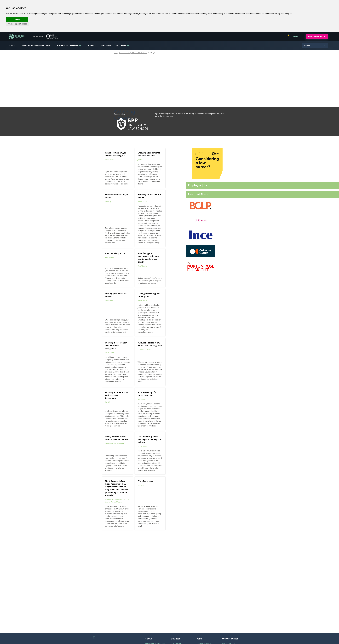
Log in (294, 37)
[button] (17, 19)
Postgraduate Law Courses (114, 46)
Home (116, 53)
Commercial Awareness (68, 46)
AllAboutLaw (17, 37)
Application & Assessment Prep (36, 46)
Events (12, 46)
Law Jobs (90, 46)
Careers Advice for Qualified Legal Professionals (133, 53)
